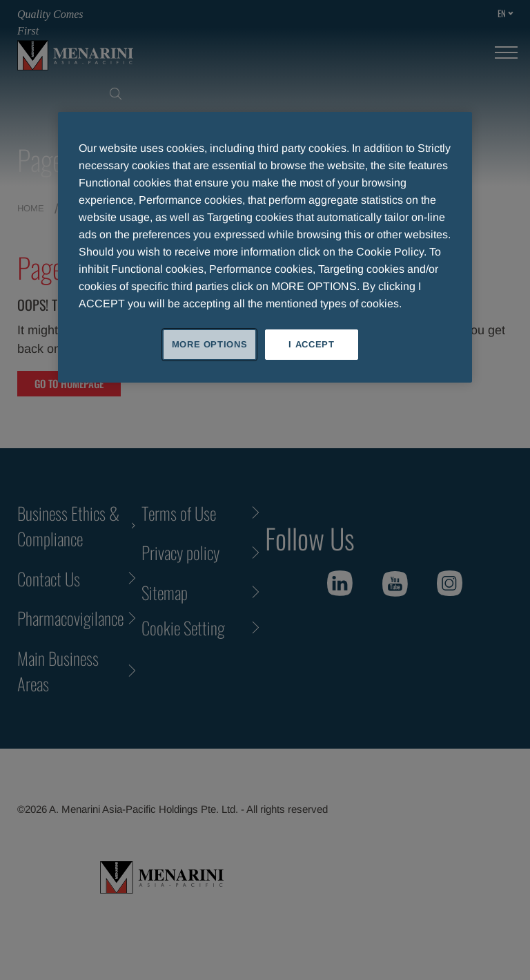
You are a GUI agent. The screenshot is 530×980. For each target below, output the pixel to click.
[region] (265, 247)
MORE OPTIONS (210, 344)
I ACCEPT (311, 344)
